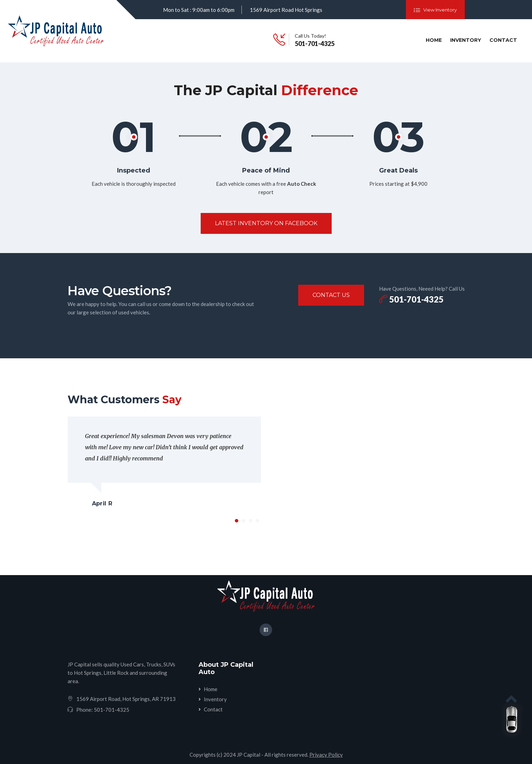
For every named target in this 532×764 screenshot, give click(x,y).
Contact (503, 40)
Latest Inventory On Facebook (266, 223)
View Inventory (435, 10)
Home (435, 40)
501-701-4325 (315, 44)
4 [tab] (257, 521)
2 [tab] (244, 521)
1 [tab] (237, 521)
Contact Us (331, 295)
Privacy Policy (326, 755)
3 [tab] (250, 521)
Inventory (466, 40)
